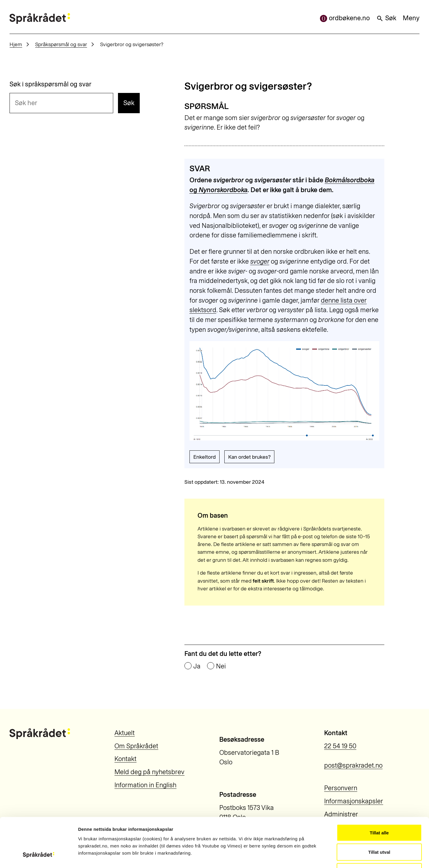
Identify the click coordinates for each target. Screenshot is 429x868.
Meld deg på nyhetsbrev (149, 772)
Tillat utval (379, 809)
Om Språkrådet (136, 746)
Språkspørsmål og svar (61, 44)
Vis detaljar (322, 856)
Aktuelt (125, 733)
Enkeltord (205, 457)
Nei (221, 666)
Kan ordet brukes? (249, 457)
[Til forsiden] (40, 18)
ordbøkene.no (345, 18)
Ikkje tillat (379, 829)
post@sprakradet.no (353, 765)
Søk (386, 18)
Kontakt (125, 759)
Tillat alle (379, 790)
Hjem (16, 44)
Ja (197, 666)
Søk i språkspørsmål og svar (50, 84)
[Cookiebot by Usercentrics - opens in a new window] (39, 856)
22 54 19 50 (340, 746)
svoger (260, 261)
